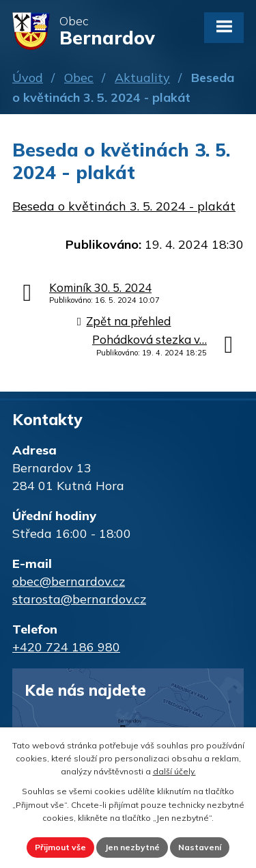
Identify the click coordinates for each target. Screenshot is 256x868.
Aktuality (142, 78)
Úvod (28, 78)
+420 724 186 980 (66, 647)
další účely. (174, 771)
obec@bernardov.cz (69, 581)
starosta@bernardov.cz (79, 599)
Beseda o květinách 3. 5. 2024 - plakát (124, 206)
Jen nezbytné (132, 847)
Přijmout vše (60, 847)
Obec (79, 78)
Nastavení (200, 847)
